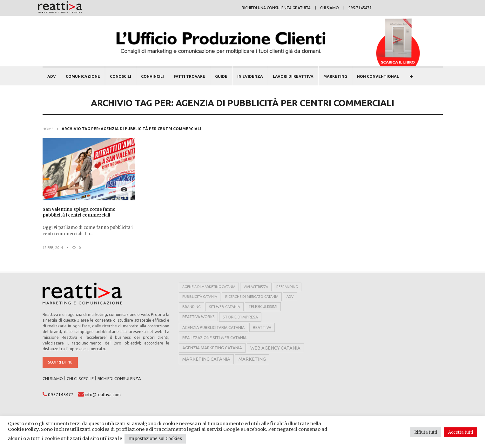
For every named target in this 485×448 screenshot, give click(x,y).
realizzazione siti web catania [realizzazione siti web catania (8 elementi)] (214, 338)
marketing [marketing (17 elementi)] (252, 359)
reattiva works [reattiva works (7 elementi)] (198, 317)
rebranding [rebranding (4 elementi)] (287, 287)
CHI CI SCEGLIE (80, 378)
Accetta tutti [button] (461, 432)
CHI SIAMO (53, 378)
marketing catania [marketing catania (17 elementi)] (206, 359)
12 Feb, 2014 (53, 248)
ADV (52, 76)
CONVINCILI (152, 76)
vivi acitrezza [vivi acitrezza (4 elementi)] (256, 287)
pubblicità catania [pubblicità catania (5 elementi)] (200, 297)
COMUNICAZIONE (83, 76)
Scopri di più (60, 362)
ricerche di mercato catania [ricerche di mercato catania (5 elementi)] (252, 297)
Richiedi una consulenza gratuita (276, 8)
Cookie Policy (23, 429)
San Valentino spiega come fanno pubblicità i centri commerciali (79, 212)
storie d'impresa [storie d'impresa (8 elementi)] (240, 317)
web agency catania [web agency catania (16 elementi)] (275, 348)
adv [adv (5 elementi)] (290, 297)
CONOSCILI (121, 76)
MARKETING (335, 76)
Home (48, 129)
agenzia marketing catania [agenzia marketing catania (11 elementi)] (212, 348)
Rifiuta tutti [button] (426, 432)
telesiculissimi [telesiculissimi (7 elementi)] (263, 307)
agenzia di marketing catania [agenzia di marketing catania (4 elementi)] (209, 287)
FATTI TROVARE (189, 76)
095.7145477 (360, 8)
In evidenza (250, 76)
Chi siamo (330, 8)
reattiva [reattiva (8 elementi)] (262, 327)
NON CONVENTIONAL (378, 76)
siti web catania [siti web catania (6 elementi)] (225, 307)
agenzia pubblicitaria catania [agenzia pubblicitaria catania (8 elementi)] (213, 327)
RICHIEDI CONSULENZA (119, 378)
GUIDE (221, 76)
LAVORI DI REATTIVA (293, 76)
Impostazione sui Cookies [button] (155, 439)
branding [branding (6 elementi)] (192, 307)
